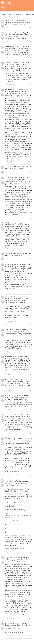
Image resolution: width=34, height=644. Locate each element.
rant (7, 28)
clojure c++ (14, 475)
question (9, 172)
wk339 (12, 84)
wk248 (12, 618)
